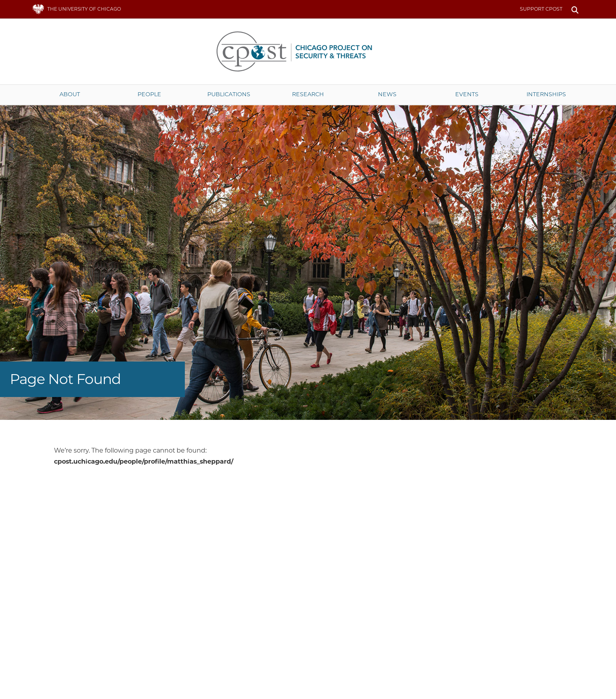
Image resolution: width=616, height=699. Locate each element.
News (387, 94)
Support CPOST (541, 9)
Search (575, 9)
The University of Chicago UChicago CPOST (308, 51)
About (70, 94)
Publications (229, 94)
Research (308, 94)
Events (467, 94)
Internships (546, 94)
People (149, 94)
